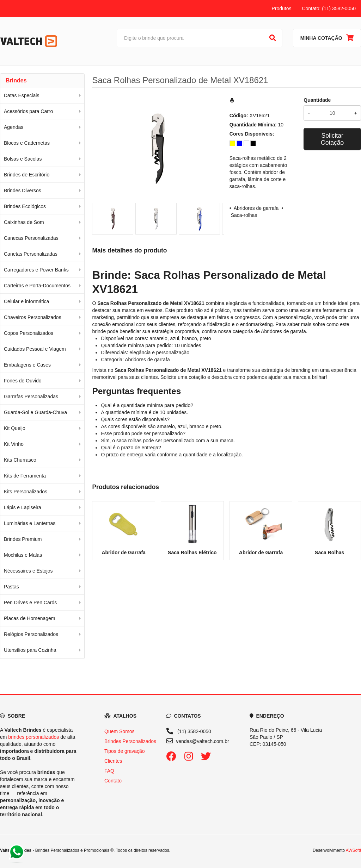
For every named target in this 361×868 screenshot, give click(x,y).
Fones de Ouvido (23, 381)
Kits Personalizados (26, 492)
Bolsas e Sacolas (23, 159)
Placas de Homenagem (30, 618)
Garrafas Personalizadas (31, 396)
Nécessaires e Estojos (28, 571)
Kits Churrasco (20, 460)
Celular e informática (26, 301)
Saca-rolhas (244, 215)
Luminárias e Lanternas (30, 523)
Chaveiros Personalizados (33, 317)
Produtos (281, 8)
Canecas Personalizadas (31, 238)
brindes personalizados (33, 737)
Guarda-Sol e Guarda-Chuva (35, 412)
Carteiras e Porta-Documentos (37, 286)
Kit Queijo (15, 428)
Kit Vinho (14, 444)
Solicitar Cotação (332, 139)
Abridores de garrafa (256, 208)
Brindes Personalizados (130, 741)
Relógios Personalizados (31, 634)
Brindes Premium (23, 539)
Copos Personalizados (29, 333)
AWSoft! (353, 850)
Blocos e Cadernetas (27, 143)
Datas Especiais (22, 95)
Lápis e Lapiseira (23, 507)
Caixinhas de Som (24, 222)
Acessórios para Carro (28, 111)
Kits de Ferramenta (25, 476)
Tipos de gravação (125, 751)
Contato (113, 781)
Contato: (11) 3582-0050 (329, 8)
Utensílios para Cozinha (30, 650)
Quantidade (317, 100)
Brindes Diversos (23, 191)
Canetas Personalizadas (31, 254)
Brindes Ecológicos (25, 206)
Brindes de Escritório (27, 175)
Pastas (11, 587)
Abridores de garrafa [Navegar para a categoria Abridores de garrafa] (283, 331)
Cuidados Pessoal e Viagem (35, 349)
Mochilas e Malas (23, 555)
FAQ (109, 771)
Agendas (14, 127)
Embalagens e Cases (27, 365)
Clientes (113, 761)
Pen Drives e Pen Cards (30, 602)
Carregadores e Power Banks (36, 270)
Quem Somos (120, 731)
